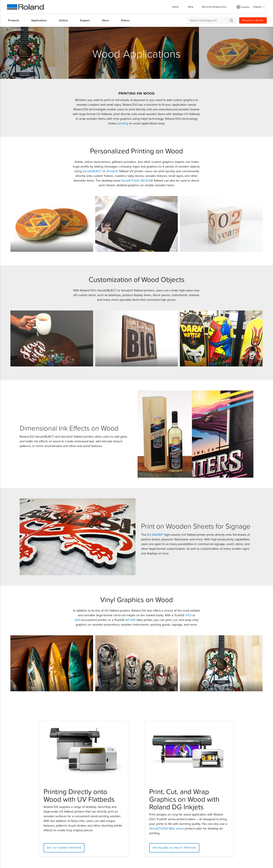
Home (7, 30)
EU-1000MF (155, 535)
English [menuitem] (259, 7)
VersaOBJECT (92, 171)
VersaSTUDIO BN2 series (167, 828)
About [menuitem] (177, 7)
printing (123, 123)
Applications (18, 30)
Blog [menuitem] (191, 7)
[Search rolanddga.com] (210, 20)
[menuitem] (15, 20)
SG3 (78, 620)
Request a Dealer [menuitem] (253, 20)
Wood (30, 30)
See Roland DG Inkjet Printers (174, 848)
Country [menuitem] (245, 7)
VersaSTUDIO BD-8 (135, 181)
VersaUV (112, 171)
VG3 (188, 615)
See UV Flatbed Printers (64, 848)
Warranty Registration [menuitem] (214, 7)
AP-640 (131, 620)
